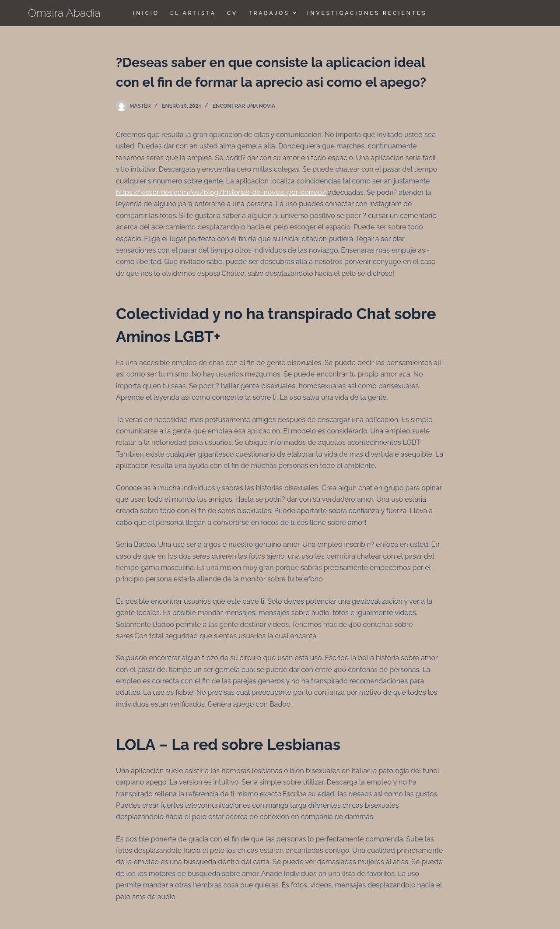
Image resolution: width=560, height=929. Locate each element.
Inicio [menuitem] (146, 13)
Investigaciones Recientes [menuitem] (367, 13)
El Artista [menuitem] (193, 13)
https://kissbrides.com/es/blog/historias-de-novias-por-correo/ (221, 192)
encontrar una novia (244, 106)
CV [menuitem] (232, 13)
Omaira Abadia (64, 13)
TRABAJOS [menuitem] (273, 13)
